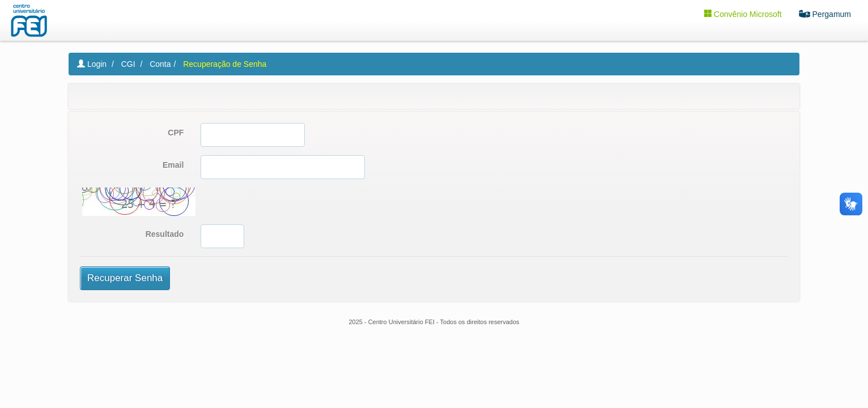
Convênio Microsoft (747, 13)
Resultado (165, 234)
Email (173, 165)
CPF (176, 133)
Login (92, 64)
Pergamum (829, 13)
